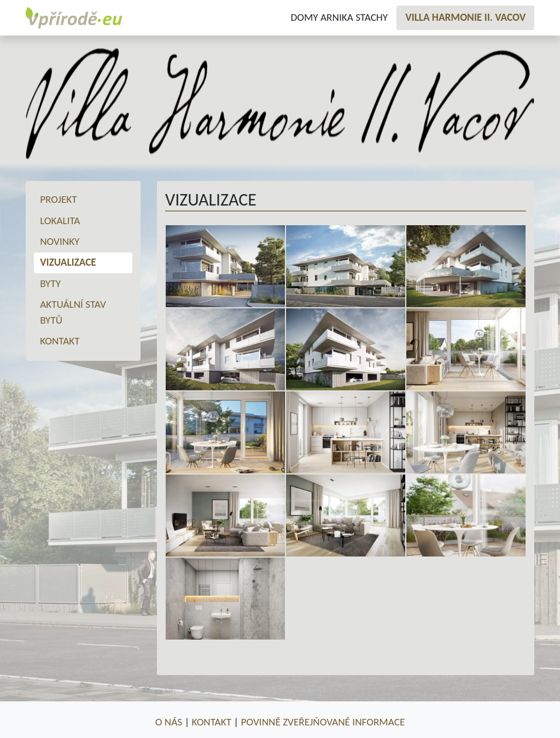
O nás (169, 722)
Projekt (58, 199)
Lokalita (60, 221)
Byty (50, 283)
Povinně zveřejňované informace (323, 722)
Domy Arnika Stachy (339, 17)
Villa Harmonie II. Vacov (465, 17)
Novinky (60, 241)
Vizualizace (68, 262)
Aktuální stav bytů (73, 312)
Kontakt (60, 341)
